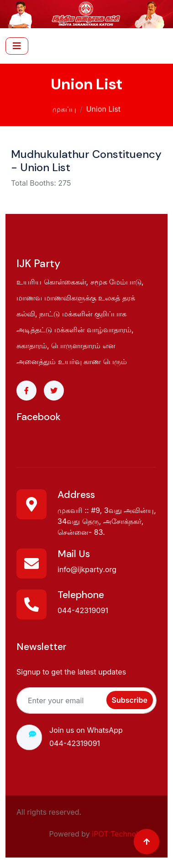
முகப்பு (64, 108)
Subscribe (130, 700)
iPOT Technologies (124, 834)
